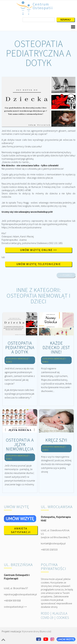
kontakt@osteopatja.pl (53, 543)
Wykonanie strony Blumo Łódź (37, 631)
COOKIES (63, 618)
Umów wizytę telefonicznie (39, 264)
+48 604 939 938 (12, 600)
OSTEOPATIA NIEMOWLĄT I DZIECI (38, 299)
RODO (45, 613)
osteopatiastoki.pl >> (15, 607)
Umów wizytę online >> (38, 250)
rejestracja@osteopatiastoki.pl (20, 594)
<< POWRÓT (66, 275)
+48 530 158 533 (49, 550)
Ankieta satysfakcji (21, 530)
